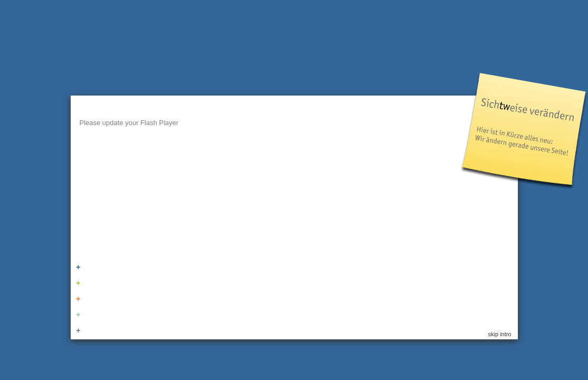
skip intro (499, 334)
